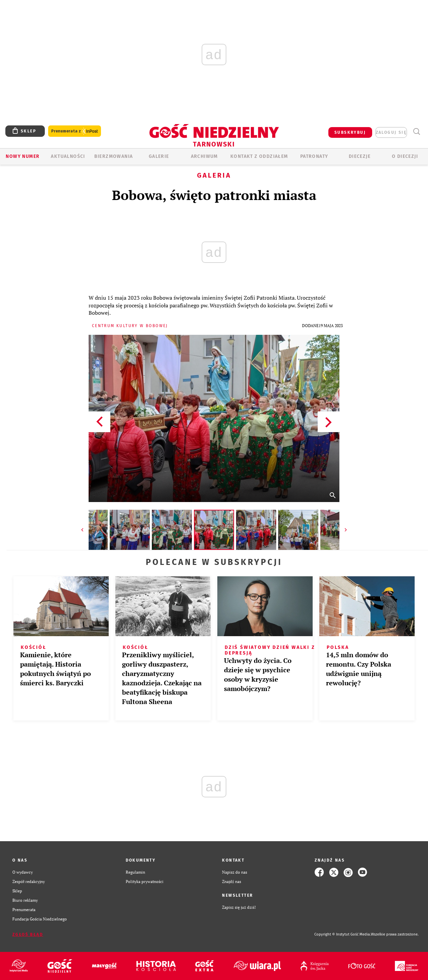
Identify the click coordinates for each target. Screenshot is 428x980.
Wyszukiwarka (416, 132)
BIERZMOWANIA (114, 156)
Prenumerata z (75, 131)
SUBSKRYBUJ (350, 132)
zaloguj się (391, 132)
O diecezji (405, 156)
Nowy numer (23, 156)
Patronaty (314, 156)
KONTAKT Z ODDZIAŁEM (259, 156)
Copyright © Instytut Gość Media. (343, 934)
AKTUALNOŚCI (68, 156)
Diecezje (360, 156)
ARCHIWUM (204, 156)
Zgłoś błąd (28, 935)
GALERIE (159, 156)
